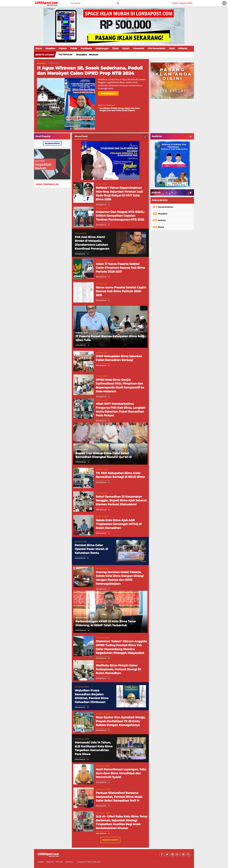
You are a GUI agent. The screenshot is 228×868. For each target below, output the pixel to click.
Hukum (63, 48)
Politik (74, 48)
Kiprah (126, 48)
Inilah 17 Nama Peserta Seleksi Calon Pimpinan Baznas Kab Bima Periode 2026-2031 (120, 268)
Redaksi (41, 862)
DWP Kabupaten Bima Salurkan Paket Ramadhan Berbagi (119, 358)
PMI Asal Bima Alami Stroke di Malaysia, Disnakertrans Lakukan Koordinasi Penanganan (92, 243)
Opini (172, 48)
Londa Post (96, 862)
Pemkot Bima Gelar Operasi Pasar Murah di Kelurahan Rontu (91, 549)
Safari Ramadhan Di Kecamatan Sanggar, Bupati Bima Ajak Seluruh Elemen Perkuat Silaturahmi (121, 501)
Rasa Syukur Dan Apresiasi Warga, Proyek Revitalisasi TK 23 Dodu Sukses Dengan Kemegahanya (121, 721)
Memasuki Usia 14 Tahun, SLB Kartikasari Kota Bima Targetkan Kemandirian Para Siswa (94, 748)
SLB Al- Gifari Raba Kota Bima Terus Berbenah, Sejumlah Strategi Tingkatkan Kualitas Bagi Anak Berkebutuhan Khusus (122, 822)
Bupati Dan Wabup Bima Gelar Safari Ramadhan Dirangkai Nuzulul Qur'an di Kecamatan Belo (104, 455)
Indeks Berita (110, 840)
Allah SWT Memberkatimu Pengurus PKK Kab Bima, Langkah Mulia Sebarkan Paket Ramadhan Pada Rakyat (121, 410)
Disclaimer (69, 862)
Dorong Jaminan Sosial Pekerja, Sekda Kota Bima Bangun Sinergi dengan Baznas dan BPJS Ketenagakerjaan (120, 578)
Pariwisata (86, 48)
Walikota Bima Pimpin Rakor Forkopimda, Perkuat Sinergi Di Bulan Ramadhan (118, 669)
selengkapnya (52, 143)
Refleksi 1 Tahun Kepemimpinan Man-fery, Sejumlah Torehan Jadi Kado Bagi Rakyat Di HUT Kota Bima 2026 (119, 194)
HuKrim (156, 192)
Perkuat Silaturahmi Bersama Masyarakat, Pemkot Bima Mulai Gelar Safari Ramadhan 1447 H (119, 797)
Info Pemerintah (157, 48)
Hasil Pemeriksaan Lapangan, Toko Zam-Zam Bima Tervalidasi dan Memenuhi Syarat (121, 773)
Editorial (183, 48)
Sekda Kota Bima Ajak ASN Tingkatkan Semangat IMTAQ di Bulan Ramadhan (119, 524)
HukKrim (157, 136)
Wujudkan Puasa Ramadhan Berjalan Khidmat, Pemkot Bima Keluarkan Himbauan (92, 696)
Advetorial (139, 48)
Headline (50, 48)
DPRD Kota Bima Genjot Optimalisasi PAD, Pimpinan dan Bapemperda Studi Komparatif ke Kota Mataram (120, 386)
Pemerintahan (166, 207)
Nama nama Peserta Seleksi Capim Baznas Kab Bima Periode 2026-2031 (121, 291)
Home (39, 48)
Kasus (161, 227)
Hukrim (95, 55)
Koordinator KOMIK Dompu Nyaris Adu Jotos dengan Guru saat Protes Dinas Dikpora (120, 109)
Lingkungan (102, 48)
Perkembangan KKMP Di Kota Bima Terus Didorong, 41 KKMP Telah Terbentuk (106, 623)
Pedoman (50, 862)
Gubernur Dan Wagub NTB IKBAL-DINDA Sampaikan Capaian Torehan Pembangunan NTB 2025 (120, 216)
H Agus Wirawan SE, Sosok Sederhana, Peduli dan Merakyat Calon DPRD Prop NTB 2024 (90, 71)
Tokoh (116, 48)
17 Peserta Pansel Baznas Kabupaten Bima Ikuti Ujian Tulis (110, 338)
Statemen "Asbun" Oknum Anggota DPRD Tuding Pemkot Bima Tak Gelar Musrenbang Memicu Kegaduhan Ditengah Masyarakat (121, 647)
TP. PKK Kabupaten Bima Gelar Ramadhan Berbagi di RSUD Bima (120, 475)
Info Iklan (59, 862)
